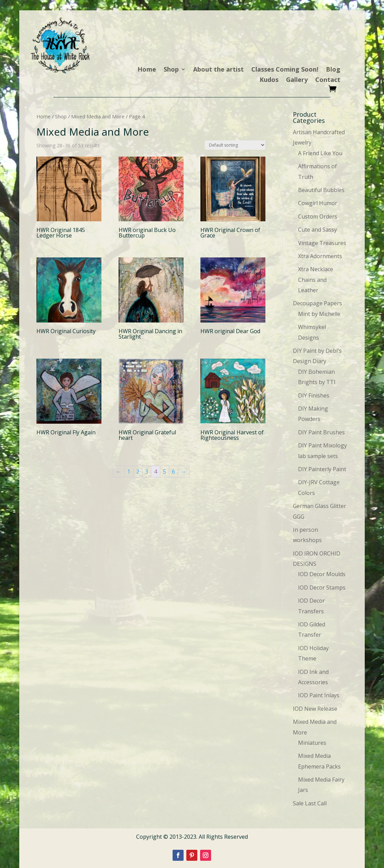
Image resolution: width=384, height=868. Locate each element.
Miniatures (312, 743)
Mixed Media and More (98, 116)
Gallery (297, 80)
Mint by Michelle (319, 314)
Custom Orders (318, 216)
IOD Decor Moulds (322, 574)
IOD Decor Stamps (322, 588)
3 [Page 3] (147, 472)
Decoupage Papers (317, 303)
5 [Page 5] (164, 472)
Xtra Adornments (320, 256)
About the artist (218, 70)
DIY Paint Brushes (321, 432)
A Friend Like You (320, 153)
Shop (171, 70)
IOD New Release (315, 709)
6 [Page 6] (173, 472)
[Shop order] (235, 145)
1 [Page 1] (129, 472)
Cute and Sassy (317, 230)
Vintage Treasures (322, 243)
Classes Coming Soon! (285, 70)
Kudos (269, 80)
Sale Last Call (310, 803)
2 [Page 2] (138, 472)
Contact (328, 80)
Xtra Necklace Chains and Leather (316, 280)
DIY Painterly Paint (322, 469)
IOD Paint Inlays (319, 695)
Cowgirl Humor (318, 203)
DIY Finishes (314, 395)
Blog (333, 70)
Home (147, 70)
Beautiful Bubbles (321, 190)
